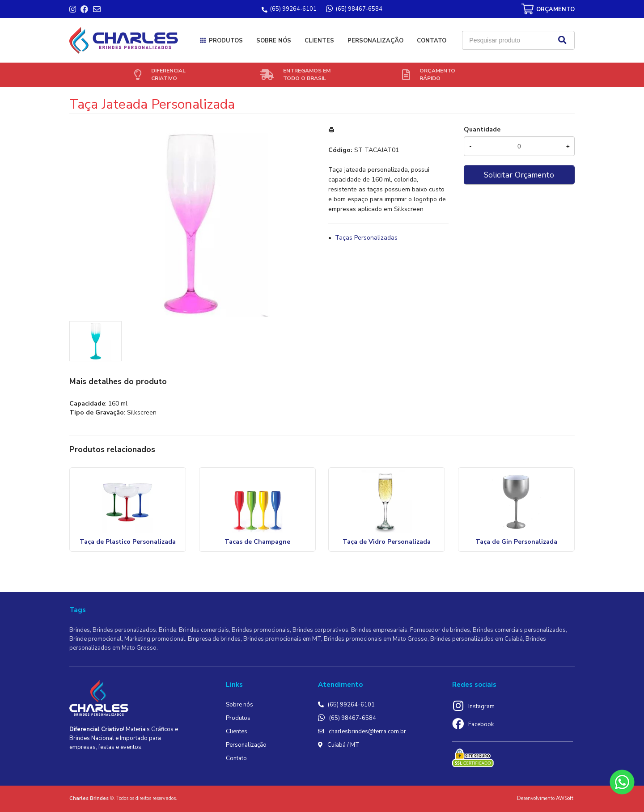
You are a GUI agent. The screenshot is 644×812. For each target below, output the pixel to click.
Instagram (481, 706)
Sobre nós (274, 41)
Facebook (481, 724)
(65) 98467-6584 (353, 718)
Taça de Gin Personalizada (516, 542)
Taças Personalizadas (366, 238)
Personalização (375, 41)
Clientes (319, 41)
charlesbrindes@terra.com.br (367, 732)
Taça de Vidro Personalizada (387, 542)
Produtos (226, 41)
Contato (432, 41)
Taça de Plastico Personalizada (128, 542)
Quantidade (482, 129)
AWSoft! (565, 798)
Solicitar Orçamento (519, 175)
